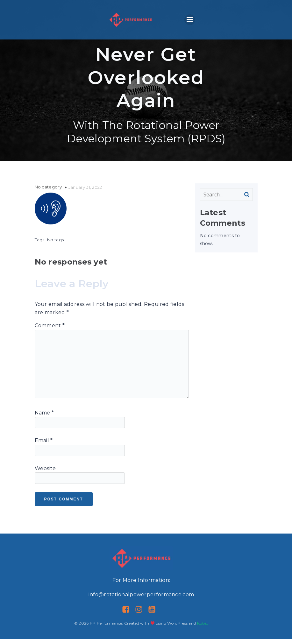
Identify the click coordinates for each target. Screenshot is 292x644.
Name (44, 418)
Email (44, 446)
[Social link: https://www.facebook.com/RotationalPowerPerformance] (128, 615)
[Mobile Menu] (190, 22)
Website (45, 474)
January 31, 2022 (85, 192)
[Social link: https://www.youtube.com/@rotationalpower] (154, 615)
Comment (50, 331)
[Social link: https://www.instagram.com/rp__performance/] (141, 615)
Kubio (203, 628)
